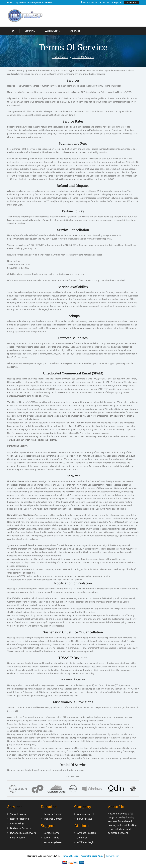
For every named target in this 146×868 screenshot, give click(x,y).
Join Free (82, 838)
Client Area (132, 2)
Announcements (86, 814)
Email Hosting (18, 838)
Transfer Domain (53, 819)
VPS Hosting (17, 823)
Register (118, 2)
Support (75, 31)
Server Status (85, 819)
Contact (106, 2)
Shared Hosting (19, 814)
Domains (30, 31)
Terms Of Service (83, 57)
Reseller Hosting (19, 819)
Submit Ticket (51, 838)
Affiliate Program (87, 833)
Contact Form (51, 833)
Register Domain (53, 814)
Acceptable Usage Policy (92, 856)
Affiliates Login (86, 842)
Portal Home (60, 57)
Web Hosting (52, 31)
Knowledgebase (53, 842)
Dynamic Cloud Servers (23, 833)
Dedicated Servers (20, 828)
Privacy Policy (112, 856)
